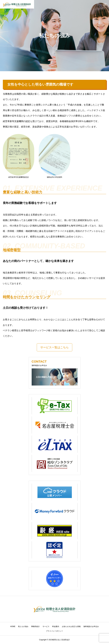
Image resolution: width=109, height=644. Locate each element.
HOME (13, 626)
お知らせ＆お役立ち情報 (71, 626)
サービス (46, 626)
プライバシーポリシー (54, 631)
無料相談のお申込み (91, 626)
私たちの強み (23, 626)
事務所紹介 (35, 626)
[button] (54, 347)
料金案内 (56, 626)
